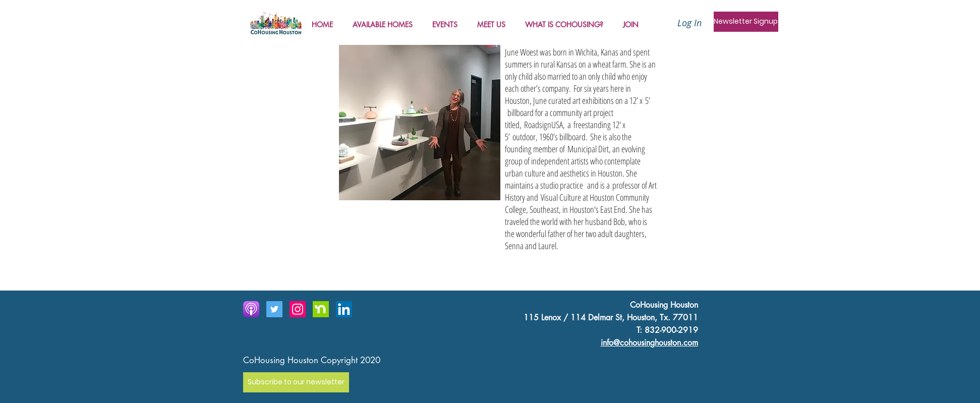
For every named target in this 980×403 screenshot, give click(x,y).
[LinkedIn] (344, 309)
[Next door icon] (321, 309)
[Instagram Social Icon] (298, 309)
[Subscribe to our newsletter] (296, 382)
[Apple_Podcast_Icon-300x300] (251, 309)
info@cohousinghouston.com (649, 343)
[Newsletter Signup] (746, 22)
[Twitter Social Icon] (274, 309)
